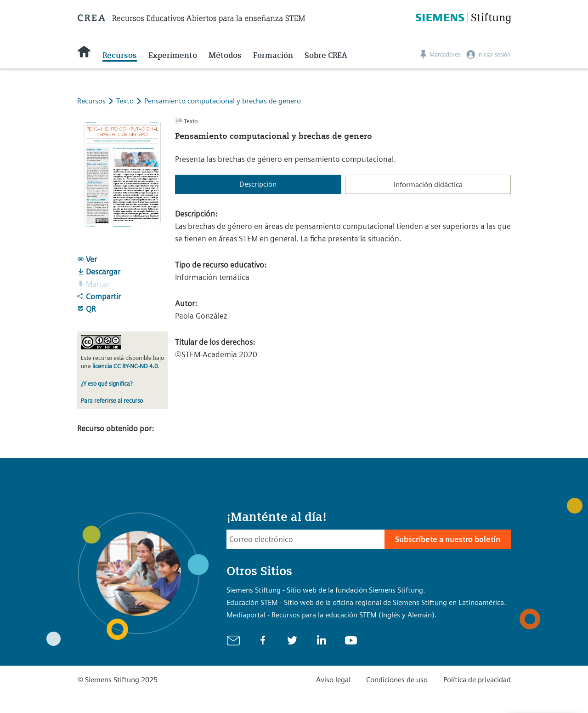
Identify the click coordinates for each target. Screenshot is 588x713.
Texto (126, 101)
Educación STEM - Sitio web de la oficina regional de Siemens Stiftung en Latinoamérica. (366, 602)
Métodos (225, 55)
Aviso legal (333, 680)
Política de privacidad (477, 680)
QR (86, 309)
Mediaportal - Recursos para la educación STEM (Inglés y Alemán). (332, 615)
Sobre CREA (326, 55)
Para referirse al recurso (112, 401)
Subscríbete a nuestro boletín (448, 539)
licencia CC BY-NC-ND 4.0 (125, 366)
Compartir (99, 297)
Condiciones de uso (397, 680)
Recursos (120, 55)
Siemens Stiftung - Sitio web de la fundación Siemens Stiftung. (326, 590)
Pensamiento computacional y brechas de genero (223, 101)
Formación (273, 55)
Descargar (99, 272)
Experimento (173, 55)
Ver (87, 259)
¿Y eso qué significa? (107, 384)
